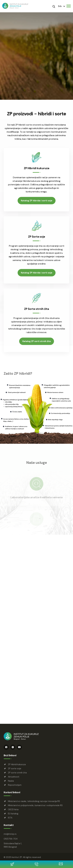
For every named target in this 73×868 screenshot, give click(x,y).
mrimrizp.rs (10, 834)
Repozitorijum (15, 785)
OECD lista (13, 809)
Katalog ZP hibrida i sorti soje (37, 201)
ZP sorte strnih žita (17, 773)
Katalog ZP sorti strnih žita (37, 343)
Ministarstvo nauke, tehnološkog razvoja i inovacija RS (34, 801)
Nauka (11, 781)
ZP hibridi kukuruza (17, 764)
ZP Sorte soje (37, 238)
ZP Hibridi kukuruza (37, 169)
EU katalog (13, 814)
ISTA (10, 818)
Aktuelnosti (14, 777)
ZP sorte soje (15, 769)
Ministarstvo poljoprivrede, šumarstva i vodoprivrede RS (35, 805)
